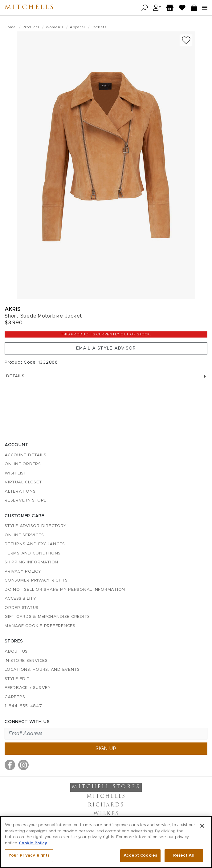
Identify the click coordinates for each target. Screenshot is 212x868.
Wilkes (106, 814)
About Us (16, 652)
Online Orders (23, 464)
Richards (106, 805)
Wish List (16, 473)
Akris (13, 309)
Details (106, 376)
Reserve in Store (26, 500)
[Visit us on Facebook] (10, 765)
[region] (106, 842)
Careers (15, 697)
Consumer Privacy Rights (36, 580)
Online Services (24, 535)
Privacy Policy (23, 572)
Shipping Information (31, 562)
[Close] (202, 826)
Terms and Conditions (33, 553)
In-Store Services (26, 661)
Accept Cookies (140, 856)
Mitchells (30, 8)
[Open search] (145, 8)
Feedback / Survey (28, 688)
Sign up (106, 749)
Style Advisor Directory (35, 526)
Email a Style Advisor (106, 348)
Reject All (184, 856)
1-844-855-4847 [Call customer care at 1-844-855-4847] (23, 706)
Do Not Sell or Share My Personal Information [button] (65, 590)
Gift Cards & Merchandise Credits (47, 617)
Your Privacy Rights (29, 856)
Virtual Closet (23, 482)
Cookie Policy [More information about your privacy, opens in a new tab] (33, 843)
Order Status (22, 608)
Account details (25, 455)
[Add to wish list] (186, 40)
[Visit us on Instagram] (23, 765)
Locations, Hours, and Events (42, 670)
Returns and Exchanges (35, 544)
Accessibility (20, 599)
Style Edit (17, 679)
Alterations (20, 492)
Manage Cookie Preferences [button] (40, 626)
